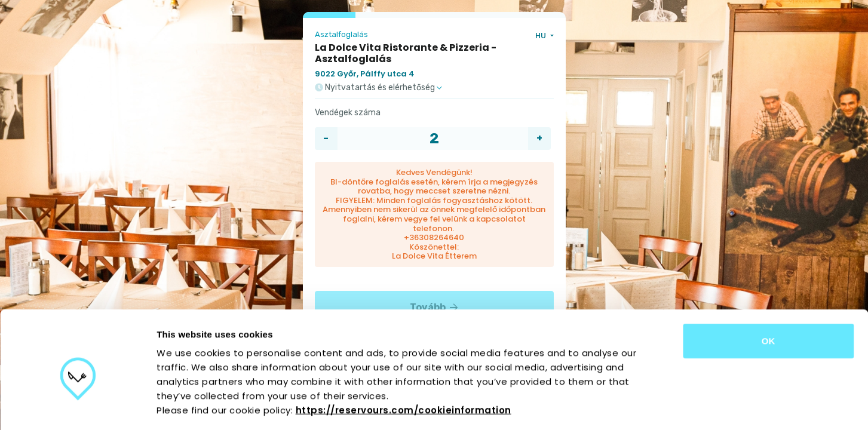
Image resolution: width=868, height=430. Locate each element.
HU (542, 36)
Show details (627, 406)
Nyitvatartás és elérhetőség (378, 88)
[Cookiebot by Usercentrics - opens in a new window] (77, 407)
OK (769, 289)
